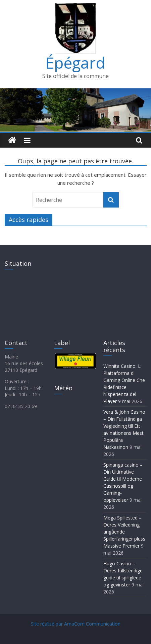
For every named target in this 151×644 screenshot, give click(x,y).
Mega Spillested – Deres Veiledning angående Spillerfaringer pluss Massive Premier (124, 532)
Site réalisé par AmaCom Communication (76, 624)
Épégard (75, 63)
